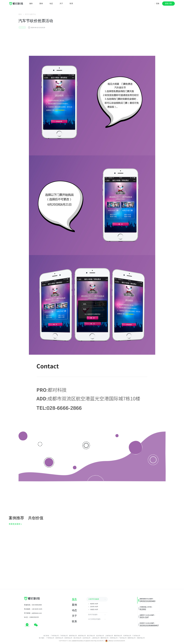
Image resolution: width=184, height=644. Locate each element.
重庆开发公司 (118, 636)
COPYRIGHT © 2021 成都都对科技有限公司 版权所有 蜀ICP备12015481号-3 (82, 641)
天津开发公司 (127, 636)
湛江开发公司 (91, 636)
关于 (61, 3)
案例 (41, 3)
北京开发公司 (100, 636)
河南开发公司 (141, 638)
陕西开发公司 (132, 638)
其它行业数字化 (30, 15)
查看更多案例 (15, 524)
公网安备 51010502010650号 (115, 641)
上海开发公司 (109, 636)
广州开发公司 (55, 636)
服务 (31, 3)
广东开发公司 (136, 636)
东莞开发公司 (82, 636)
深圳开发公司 (73, 636)
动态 (51, 3)
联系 (71, 3)
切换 (158, 3)
